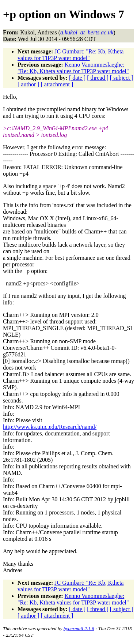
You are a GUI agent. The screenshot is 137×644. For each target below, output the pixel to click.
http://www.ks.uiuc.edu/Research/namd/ (50, 427)
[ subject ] (122, 78)
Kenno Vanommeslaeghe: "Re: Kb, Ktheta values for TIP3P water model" (73, 68)
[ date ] (77, 78)
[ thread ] (98, 78)
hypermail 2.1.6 (79, 628)
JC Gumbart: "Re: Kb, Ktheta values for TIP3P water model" (71, 55)
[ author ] (28, 84)
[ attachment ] (57, 84)
